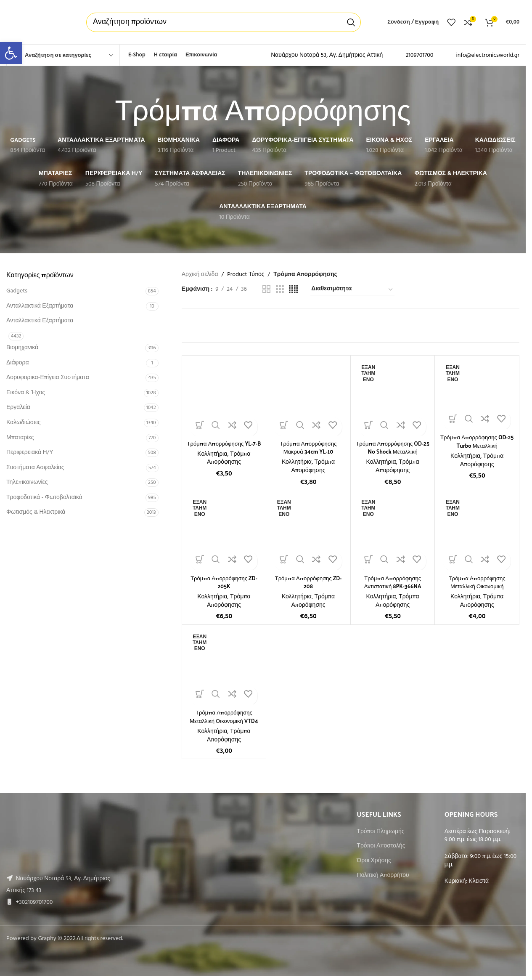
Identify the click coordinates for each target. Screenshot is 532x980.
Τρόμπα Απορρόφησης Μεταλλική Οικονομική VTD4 (224, 716)
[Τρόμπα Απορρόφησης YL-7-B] (224, 398)
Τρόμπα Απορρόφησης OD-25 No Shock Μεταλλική (393, 448)
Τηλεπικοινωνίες (27, 482)
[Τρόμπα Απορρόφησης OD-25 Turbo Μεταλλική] (477, 394)
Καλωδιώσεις (24, 423)
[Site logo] (38, 22)
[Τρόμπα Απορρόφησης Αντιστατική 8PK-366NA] (393, 532)
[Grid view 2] (266, 290)
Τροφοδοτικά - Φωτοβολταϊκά (44, 498)
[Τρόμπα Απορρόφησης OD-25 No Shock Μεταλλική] (393, 398)
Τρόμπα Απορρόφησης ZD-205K (224, 582)
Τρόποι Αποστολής (381, 846)
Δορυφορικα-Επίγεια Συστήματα (48, 378)
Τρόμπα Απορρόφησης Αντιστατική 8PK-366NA (393, 582)
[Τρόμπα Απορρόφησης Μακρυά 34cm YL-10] (308, 398)
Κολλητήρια (212, 462)
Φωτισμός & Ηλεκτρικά (36, 512)
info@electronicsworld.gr (488, 55)
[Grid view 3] (280, 290)
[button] (11, 53)
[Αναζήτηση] (224, 22)
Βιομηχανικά (22, 348)
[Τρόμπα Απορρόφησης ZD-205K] (224, 532)
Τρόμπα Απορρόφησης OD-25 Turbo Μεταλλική (477, 441)
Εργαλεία (18, 408)
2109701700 (419, 55)
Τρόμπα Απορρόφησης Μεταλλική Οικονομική (477, 582)
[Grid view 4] (293, 290)
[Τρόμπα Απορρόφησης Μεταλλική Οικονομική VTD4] (224, 667)
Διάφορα (17, 363)
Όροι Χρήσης (374, 861)
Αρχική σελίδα (200, 275)
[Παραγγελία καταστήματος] (352, 289)
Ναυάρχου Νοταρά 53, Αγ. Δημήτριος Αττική (327, 55)
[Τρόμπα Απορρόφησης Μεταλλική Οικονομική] (477, 532)
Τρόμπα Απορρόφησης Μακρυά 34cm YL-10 (308, 448)
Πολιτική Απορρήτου (383, 876)
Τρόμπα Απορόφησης (229, 466)
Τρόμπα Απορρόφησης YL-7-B (224, 448)
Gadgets (17, 291)
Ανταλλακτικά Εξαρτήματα (40, 306)
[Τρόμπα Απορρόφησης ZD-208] (308, 532)
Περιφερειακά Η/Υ (30, 453)
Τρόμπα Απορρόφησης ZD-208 (308, 582)
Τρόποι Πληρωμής (380, 832)
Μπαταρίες (20, 438)
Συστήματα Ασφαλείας (35, 468)
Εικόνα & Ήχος (26, 393)
